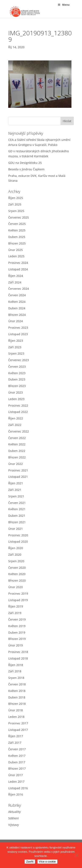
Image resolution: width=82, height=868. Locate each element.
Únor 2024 (15, 321)
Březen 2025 (17, 243)
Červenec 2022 (19, 431)
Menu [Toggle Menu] (63, 5)
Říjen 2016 (16, 794)
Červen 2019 (17, 619)
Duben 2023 (17, 379)
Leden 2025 (16, 256)
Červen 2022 (17, 438)
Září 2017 (15, 743)
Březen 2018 (17, 704)
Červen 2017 (17, 749)
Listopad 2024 (18, 269)
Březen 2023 (17, 386)
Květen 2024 (17, 302)
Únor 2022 (15, 464)
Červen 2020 (17, 568)
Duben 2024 (17, 308)
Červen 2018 (17, 684)
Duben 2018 (17, 697)
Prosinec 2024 (18, 263)
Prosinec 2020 (18, 535)
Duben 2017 (17, 762)
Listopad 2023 (18, 334)
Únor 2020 (15, 587)
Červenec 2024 (19, 289)
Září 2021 (15, 490)
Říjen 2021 (16, 483)
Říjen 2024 (16, 276)
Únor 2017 (15, 775)
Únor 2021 (15, 529)
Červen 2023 (17, 367)
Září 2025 (15, 204)
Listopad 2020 (18, 541)
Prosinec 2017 (18, 723)
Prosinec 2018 (18, 652)
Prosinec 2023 (18, 328)
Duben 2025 (17, 237)
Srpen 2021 (16, 496)
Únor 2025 (15, 250)
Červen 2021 (17, 503)
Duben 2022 (17, 451)
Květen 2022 (17, 444)
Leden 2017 (16, 782)
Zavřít (30, 862)
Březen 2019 (17, 639)
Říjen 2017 (16, 736)
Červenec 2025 (19, 217)
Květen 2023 (17, 373)
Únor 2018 (15, 710)
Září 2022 (15, 425)
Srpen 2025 (16, 211)
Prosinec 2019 (18, 594)
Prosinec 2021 (18, 470)
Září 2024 (15, 282)
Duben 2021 (17, 516)
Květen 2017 (17, 756)
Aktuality (14, 812)
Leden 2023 (16, 399)
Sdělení (13, 818)
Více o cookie (47, 862)
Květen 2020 (17, 574)
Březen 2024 (17, 315)
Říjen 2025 (16, 198)
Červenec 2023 (19, 360)
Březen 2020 (17, 580)
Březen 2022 (17, 457)
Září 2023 (15, 347)
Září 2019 (15, 613)
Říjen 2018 (16, 665)
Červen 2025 (17, 224)
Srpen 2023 (16, 353)
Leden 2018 (16, 717)
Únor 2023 (15, 392)
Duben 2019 (17, 632)
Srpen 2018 (16, 678)
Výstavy (13, 825)
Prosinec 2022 (18, 405)
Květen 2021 (17, 509)
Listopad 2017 (18, 730)
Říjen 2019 (16, 606)
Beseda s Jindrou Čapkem (26, 169)
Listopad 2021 (18, 477)
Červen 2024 (17, 295)
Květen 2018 (17, 691)
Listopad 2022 (18, 412)
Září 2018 (15, 671)
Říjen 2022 (16, 418)
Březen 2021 (17, 522)
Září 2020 (15, 555)
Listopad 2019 (18, 600)
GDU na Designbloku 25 (25, 163)
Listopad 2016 (18, 788)
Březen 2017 (17, 769)
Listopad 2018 (18, 658)
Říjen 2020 (16, 548)
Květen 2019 (17, 626)
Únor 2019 (15, 645)
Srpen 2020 (16, 561)
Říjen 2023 (16, 341)
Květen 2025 (17, 230)
